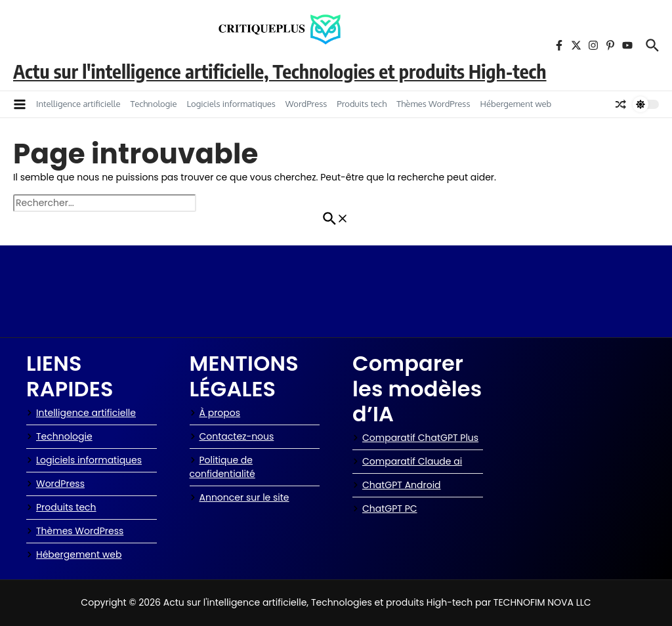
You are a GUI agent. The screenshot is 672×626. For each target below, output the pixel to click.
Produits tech (362, 104)
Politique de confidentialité (222, 467)
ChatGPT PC (385, 509)
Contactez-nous (232, 436)
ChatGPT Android (397, 485)
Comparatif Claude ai (407, 461)
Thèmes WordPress (433, 104)
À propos (215, 413)
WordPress (306, 104)
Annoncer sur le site (240, 497)
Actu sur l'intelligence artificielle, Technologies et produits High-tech (280, 71)
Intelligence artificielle (78, 104)
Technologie (153, 104)
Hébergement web (515, 104)
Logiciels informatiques (231, 104)
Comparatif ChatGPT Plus (415, 438)
